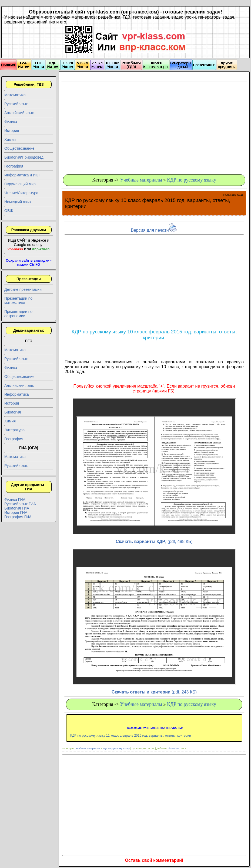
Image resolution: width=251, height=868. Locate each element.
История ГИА (16, 512)
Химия (10, 139)
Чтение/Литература (21, 193)
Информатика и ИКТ (22, 175)
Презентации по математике (18, 300)
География (14, 166)
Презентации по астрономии (18, 314)
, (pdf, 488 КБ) (154, 541)
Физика (11, 122)
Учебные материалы (141, 180)
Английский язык (19, 113)
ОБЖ (9, 211)
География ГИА (18, 517)
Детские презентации (23, 289)
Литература (14, 430)
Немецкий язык (18, 202)
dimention (173, 749)
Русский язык (16, 104)
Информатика (16, 394)
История (12, 131)
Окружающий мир (20, 184)
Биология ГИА (17, 508)
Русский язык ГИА (20, 504)
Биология (13, 412)
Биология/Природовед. (24, 157)
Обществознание (19, 148)
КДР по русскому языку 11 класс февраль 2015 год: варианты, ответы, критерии (131, 736)
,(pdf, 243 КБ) (154, 692)
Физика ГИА (15, 500)
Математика (15, 95)
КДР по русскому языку (192, 180)
